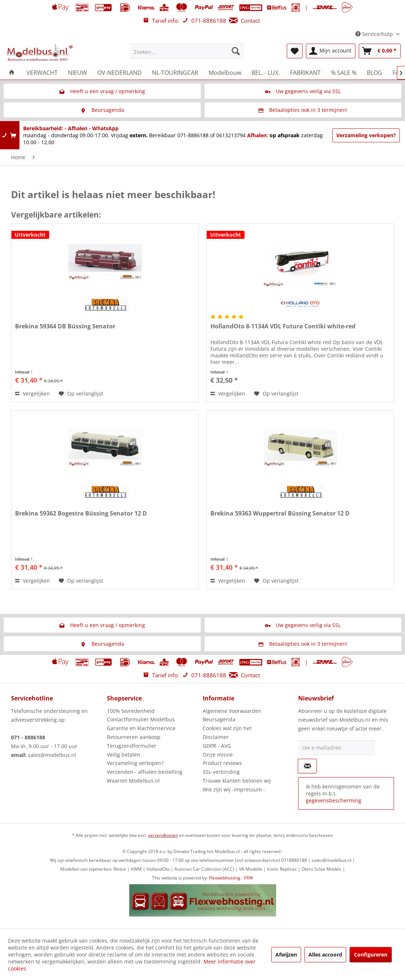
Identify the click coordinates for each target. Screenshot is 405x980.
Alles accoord (325, 955)
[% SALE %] (344, 73)
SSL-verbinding (221, 772)
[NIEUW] (77, 73)
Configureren (371, 955)
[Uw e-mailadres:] (337, 748)
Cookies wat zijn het (227, 728)
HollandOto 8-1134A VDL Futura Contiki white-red (283, 326)
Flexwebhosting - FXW (231, 878)
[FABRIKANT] (305, 73)
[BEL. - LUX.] (266, 73)
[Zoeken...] (187, 51)
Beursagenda (219, 719)
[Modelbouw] (225, 73)
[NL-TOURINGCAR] (175, 73)
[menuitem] (187, 51)
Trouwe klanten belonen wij (237, 781)
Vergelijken (32, 394)
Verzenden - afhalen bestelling (145, 772)
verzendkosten (163, 835)
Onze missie (218, 755)
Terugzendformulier (132, 746)
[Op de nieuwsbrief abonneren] (307, 766)
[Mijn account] (331, 51)
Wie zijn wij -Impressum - (234, 789)
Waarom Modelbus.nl (133, 781)
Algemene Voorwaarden (232, 711)
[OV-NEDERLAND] (120, 73)
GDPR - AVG (217, 746)
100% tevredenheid (131, 711)
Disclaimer (216, 737)
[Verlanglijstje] (295, 51)
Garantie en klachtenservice (141, 728)
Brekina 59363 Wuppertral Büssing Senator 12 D (280, 513)
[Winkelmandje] (380, 51)
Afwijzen (286, 955)
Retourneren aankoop (134, 737)
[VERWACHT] (42, 73)
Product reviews (222, 763)
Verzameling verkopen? (366, 135)
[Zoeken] (236, 51)
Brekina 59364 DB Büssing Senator (65, 326)
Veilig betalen (124, 755)
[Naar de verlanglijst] (81, 394)
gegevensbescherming (334, 800)
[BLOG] (375, 73)
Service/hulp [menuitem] (375, 34)
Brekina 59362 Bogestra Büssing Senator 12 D (81, 513)
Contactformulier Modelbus (141, 719)
